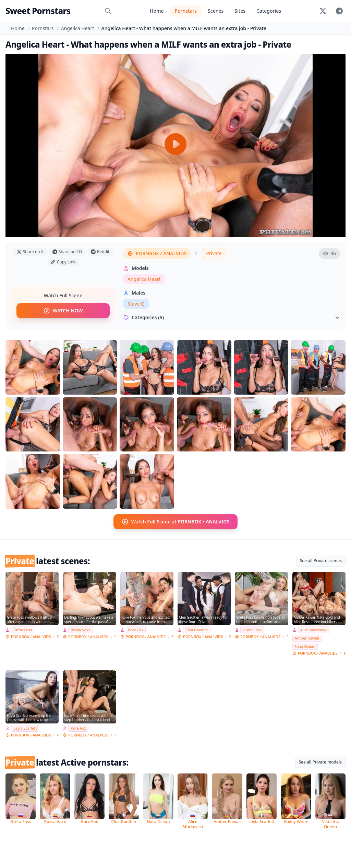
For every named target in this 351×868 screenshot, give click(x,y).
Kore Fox (136, 630)
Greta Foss (23, 630)
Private (214, 253)
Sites (240, 11)
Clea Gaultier (197, 630)
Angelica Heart (78, 28)
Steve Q (136, 304)
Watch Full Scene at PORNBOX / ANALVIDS (176, 522)
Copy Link (63, 262)
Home (157, 11)
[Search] (108, 11)
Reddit (100, 252)
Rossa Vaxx (80, 630)
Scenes (216, 11)
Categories (269, 11)
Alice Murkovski (314, 630)
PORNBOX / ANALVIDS (157, 253)
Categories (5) (232, 317)
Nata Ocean (305, 646)
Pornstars (186, 11)
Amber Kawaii (307, 638)
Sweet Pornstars (38, 11)
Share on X (30, 252)
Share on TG (67, 252)
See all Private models (320, 762)
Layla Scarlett (25, 728)
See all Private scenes (321, 561)
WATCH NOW (63, 311)
